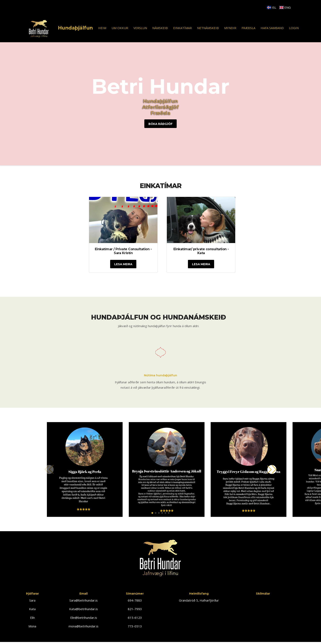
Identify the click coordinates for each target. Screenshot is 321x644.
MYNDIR (230, 28)
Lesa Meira (123, 264)
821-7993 (135, 609)
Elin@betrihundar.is (84, 618)
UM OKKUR (120, 28)
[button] (152, 513)
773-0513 (135, 627)
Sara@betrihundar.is (84, 601)
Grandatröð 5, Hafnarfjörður (199, 601)
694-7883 (135, 601)
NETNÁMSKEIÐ (208, 28)
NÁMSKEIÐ (160, 28)
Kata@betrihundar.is (84, 609)
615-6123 (135, 618)
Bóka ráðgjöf (161, 124)
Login (294, 28)
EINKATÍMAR (183, 28)
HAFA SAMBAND (272, 28)
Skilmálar (263, 594)
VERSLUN (140, 28)
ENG (285, 7)
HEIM (102, 28)
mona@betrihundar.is (84, 627)
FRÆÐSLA (248, 28)
